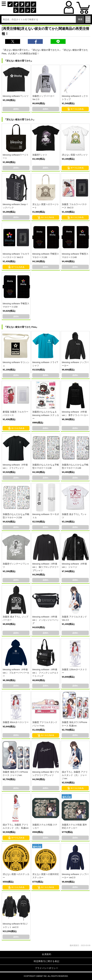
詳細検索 (88, 19)
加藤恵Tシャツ (40, 155)
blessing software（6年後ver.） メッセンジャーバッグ (46, 620)
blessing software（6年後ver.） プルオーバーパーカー (16, 673)
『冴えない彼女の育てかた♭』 (20, 120)
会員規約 (47, 954)
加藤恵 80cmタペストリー (16, 722)
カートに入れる (75, 109)
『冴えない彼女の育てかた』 (19, 61)
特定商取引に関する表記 (47, 961)
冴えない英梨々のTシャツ (75, 155)
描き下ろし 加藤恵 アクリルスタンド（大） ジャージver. (75, 775)
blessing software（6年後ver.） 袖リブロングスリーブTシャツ (46, 567)
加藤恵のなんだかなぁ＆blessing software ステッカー (46, 415)
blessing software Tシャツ (16, 96)
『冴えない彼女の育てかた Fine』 (21, 327)
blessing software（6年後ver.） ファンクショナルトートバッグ (46, 673)
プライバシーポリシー (47, 968)
